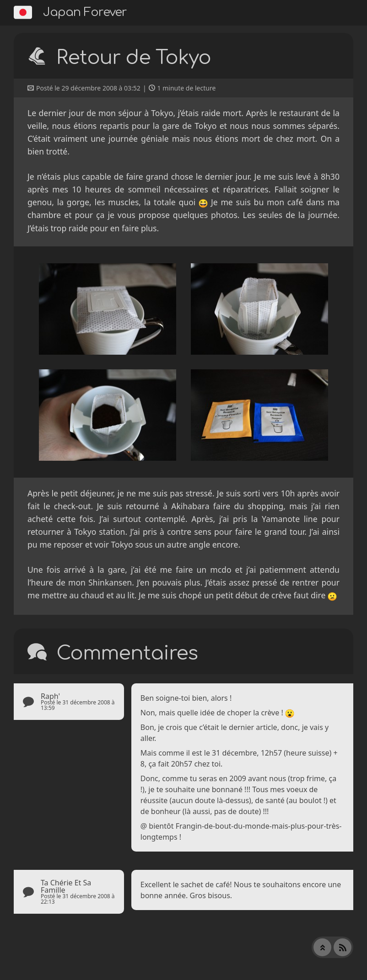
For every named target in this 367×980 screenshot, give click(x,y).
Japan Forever (85, 12)
